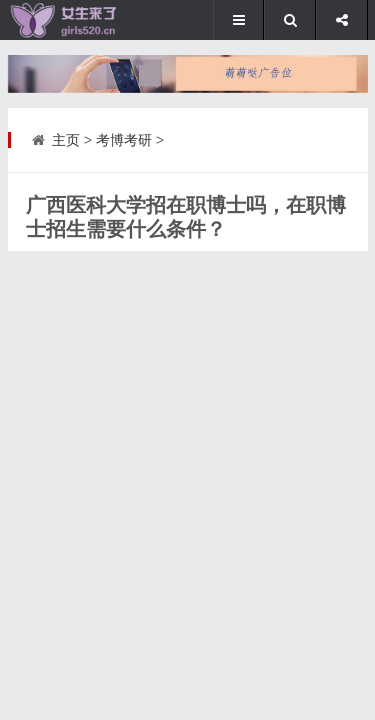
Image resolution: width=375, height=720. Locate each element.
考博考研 (124, 140)
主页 (66, 140)
